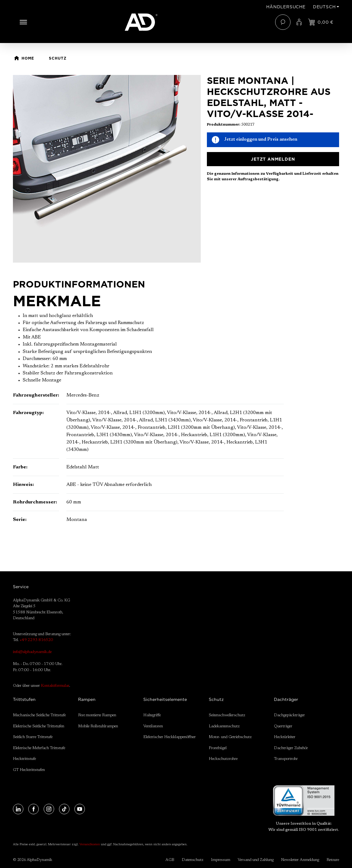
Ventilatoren (153, 726)
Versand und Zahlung (256, 860)
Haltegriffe (152, 715)
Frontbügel (218, 748)
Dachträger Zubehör (291, 748)
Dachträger (286, 699)
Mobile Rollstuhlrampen (98, 726)
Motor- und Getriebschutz (230, 737)
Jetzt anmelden (273, 159)
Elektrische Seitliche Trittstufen (39, 726)
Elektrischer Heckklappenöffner (170, 737)
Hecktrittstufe (24, 759)
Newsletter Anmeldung (300, 860)
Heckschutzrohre (223, 759)
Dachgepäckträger (289, 715)
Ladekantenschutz (224, 726)
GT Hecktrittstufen (29, 770)
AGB (170, 860)
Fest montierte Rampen (97, 715)
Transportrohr (286, 759)
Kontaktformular (55, 686)
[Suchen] (283, 22)
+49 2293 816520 (36, 640)
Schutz (216, 699)
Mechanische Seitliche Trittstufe (39, 715)
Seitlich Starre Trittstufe (33, 737)
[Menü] (23, 22)
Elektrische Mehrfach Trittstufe (39, 748)
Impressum (221, 860)
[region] (107, 169)
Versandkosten (90, 845)
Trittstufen (24, 699)
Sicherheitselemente (165, 699)
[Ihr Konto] (299, 22)
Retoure (333, 860)
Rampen (87, 699)
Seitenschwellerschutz (227, 715)
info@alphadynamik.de (32, 652)
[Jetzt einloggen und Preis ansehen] (321, 22)
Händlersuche (286, 7)
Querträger (283, 726)
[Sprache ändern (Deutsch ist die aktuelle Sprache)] (326, 7)
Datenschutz (193, 860)
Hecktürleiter (285, 737)
